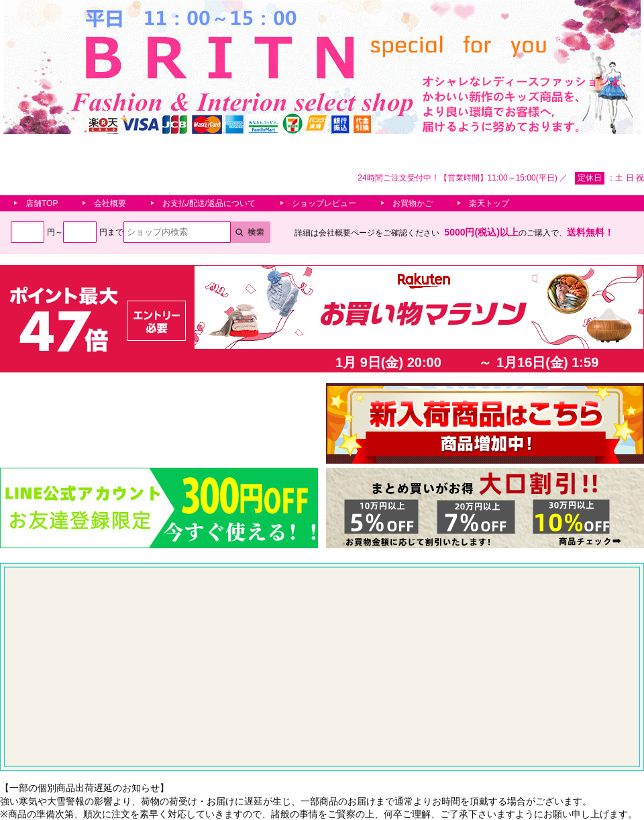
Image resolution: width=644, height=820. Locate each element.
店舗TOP (42, 203)
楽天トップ (489, 203)
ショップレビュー (324, 203)
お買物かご (413, 203)
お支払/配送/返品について (209, 203)
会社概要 (110, 203)
